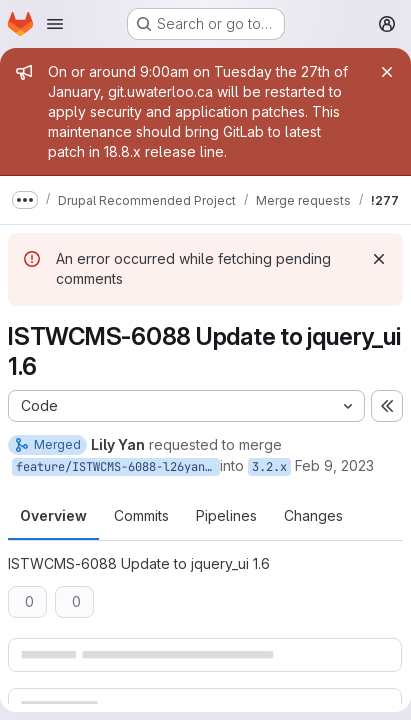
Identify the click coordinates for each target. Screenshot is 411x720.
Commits (141, 515)
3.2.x (269, 467)
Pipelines (226, 515)
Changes (313, 515)
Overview (53, 515)
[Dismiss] (379, 259)
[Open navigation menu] (55, 24)
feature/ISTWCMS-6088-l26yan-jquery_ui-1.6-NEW (118, 467)
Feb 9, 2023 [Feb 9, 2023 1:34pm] (334, 465)
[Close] (387, 72)
